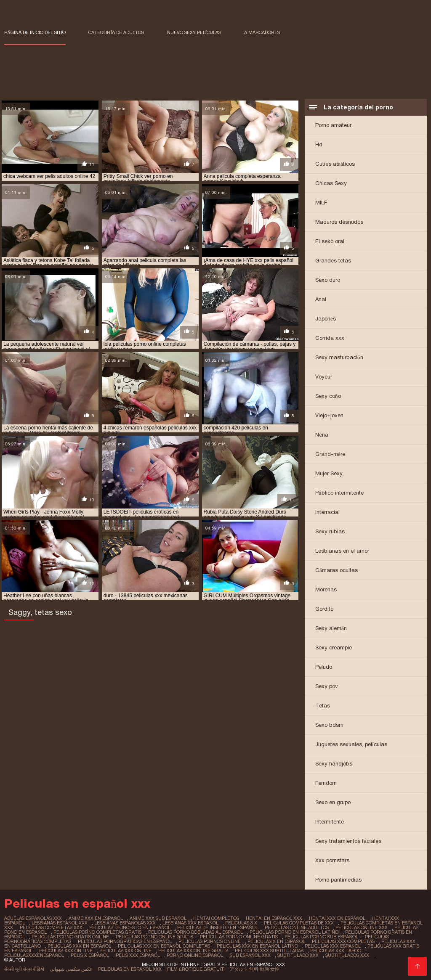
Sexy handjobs (334, 764)
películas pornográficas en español (125, 941)
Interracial (327, 512)
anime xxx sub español (158, 918)
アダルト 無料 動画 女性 (254, 969)
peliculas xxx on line (66, 951)
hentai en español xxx (274, 918)
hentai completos (216, 918)
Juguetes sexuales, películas (351, 744)
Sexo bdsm (329, 725)
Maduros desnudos (339, 222)
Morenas (326, 589)
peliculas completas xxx (51, 927)
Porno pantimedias (338, 880)
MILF (321, 203)
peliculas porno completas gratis (97, 932)
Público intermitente (339, 493)
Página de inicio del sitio (35, 32)
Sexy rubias (330, 531)
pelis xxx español (138, 955)
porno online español (195, 955)
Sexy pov (327, 686)
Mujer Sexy (329, 473)
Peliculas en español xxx (130, 969)
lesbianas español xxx (60, 923)
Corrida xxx (330, 338)
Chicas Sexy (331, 183)
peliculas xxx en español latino (257, 946)
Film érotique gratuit (196, 969)
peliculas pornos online (210, 941)
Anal (321, 299)
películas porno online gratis (239, 937)
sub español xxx (250, 955)
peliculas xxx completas (343, 941)
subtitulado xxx (298, 955)
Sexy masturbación (339, 357)
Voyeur (324, 377)
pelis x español (90, 955)
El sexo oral (330, 241)
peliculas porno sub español (321, 937)
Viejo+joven (329, 415)
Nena (322, 435)
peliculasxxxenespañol (34, 955)
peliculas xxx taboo (336, 951)
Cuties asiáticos (335, 164)
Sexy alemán (331, 628)
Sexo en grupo (333, 802)
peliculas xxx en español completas (164, 946)
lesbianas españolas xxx (125, 923)
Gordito (324, 609)
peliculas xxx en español (79, 946)
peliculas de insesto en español (218, 927)
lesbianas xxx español (190, 923)
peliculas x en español (276, 941)
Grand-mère (330, 454)
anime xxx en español (96, 918)
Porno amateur (333, 125)
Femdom (326, 783)
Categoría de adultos (116, 32)
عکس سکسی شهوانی (71, 969)
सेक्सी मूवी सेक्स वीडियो (24, 969)
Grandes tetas (333, 261)
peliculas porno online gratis (154, 937)
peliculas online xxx (362, 927)
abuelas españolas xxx (33, 918)
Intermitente (330, 822)
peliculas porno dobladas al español (196, 932)
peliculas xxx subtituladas (269, 951)
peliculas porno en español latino (294, 932)
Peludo (324, 667)
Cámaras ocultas (337, 570)
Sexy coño (328, 396)
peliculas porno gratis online (70, 937)
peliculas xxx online (125, 951)
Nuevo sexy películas (194, 32)
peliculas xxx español (333, 946)
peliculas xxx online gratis (193, 951)
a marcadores (262, 32)
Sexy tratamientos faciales (348, 841)
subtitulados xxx (347, 955)
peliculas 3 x (241, 923)
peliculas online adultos (297, 927)
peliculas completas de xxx (299, 923)
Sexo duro (328, 280)
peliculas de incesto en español (130, 927)
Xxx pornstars (332, 860)
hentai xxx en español (337, 918)
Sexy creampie (334, 648)
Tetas (323, 706)
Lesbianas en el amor (342, 551)
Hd (319, 144)
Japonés (326, 319)
